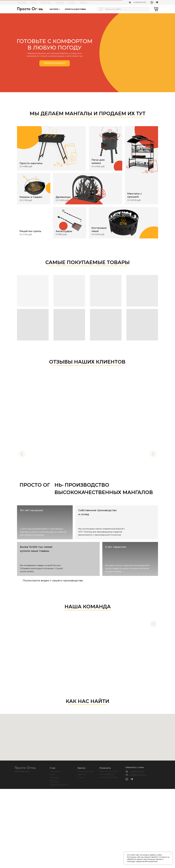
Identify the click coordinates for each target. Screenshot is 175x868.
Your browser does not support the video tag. (87, 625)
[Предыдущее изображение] (22, 454)
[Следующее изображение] (153, 454)
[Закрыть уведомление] (171, 854)
